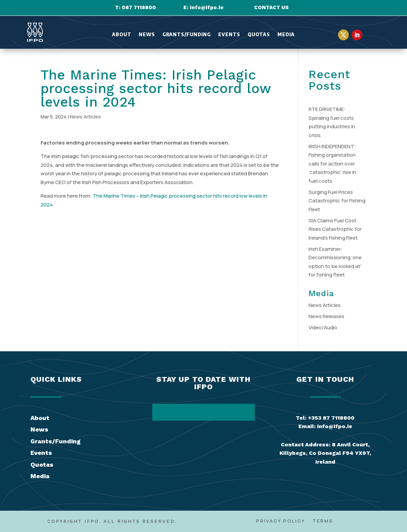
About (122, 35)
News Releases (326, 316)
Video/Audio (323, 327)
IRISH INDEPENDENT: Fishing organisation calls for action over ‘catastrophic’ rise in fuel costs (332, 164)
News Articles (85, 117)
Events (229, 35)
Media (286, 35)
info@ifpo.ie (207, 7)
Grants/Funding (187, 35)
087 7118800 (139, 7)
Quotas (259, 35)
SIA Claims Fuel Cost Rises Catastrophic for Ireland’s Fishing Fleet (335, 229)
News (147, 35)
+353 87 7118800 (331, 418)
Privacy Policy (281, 521)
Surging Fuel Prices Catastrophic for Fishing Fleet (337, 201)
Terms (323, 521)
